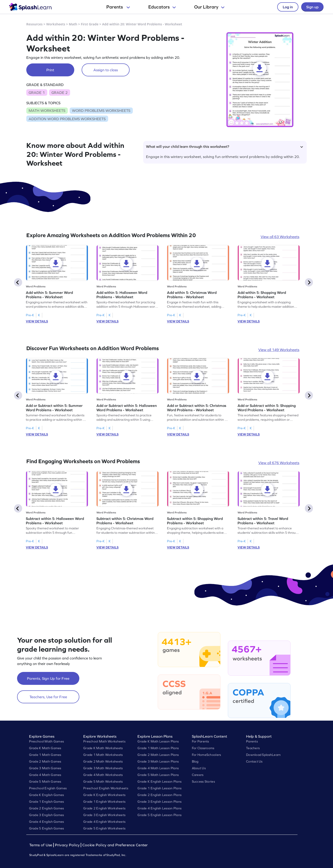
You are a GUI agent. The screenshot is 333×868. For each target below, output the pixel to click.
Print (50, 70)
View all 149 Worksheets (279, 350)
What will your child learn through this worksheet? (224, 146)
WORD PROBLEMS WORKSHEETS (101, 110)
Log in (288, 7)
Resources (34, 24)
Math (73, 24)
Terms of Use (41, 845)
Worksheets (56, 24)
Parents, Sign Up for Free (48, 678)
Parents (118, 7)
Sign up (312, 7)
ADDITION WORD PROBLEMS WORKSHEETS (67, 119)
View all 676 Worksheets (279, 463)
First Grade (90, 24)
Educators (162, 7)
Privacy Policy (67, 845)
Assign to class (106, 70)
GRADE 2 (59, 92)
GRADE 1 (37, 92)
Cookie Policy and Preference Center (115, 845)
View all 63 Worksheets (280, 237)
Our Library (209, 7)
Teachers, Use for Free (48, 697)
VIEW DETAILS (37, 321)
